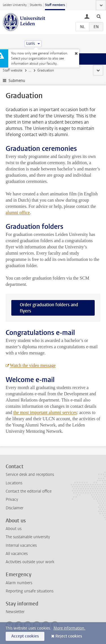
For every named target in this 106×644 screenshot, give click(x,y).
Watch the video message (33, 365)
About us (14, 529)
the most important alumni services (45, 412)
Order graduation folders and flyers (49, 308)
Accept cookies (25, 636)
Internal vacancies (21, 545)
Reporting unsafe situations (30, 591)
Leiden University (15, 5)
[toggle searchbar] (99, 16)
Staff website (13, 70)
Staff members (55, 5)
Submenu (17, 81)
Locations (14, 483)
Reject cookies (69, 636)
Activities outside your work (30, 562)
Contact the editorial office (29, 491)
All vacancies (17, 554)
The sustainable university (28, 537)
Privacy (12, 500)
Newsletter (15, 612)
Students (36, 5)
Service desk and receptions (30, 475)
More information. (69, 628)
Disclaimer (15, 508)
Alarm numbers (19, 583)
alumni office (18, 213)
